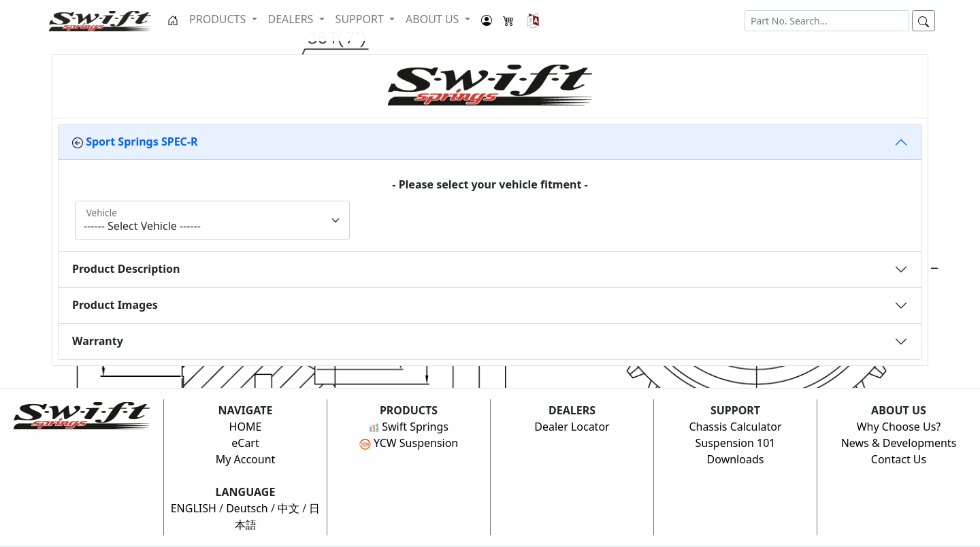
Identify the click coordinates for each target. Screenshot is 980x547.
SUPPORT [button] (361, 19)
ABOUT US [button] (434, 19)
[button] (533, 20)
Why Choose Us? (899, 427)
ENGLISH (194, 508)
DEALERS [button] (292, 19)
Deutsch (247, 508)
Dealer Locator (572, 427)
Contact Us (899, 459)
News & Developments (899, 443)
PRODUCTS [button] (219, 19)
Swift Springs (409, 427)
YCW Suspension (409, 443)
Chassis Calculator (735, 427)
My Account (246, 459)
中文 (289, 508)
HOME (246, 427)
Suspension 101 (735, 443)
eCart (245, 443)
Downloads (736, 459)
